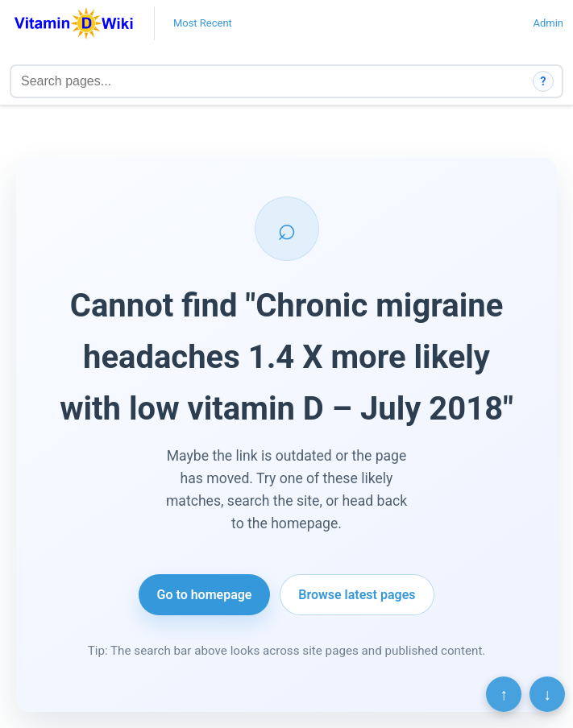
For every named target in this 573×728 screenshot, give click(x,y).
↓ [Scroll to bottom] (547, 694)
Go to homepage (205, 595)
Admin (548, 23)
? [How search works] (544, 81)
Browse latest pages (357, 595)
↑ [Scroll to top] (504, 694)
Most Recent (203, 23)
